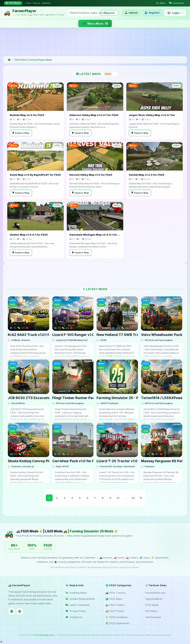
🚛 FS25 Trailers (115, 605)
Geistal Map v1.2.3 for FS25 (147, 175)
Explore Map (21, 133)
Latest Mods (95, 289)
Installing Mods (76, 593)
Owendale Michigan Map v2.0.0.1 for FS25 (95, 235)
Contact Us (74, 617)
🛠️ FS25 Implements (117, 623)
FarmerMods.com (155, 593)
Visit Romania (153, 617)
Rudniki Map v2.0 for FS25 (27, 115)
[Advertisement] (94, 42)
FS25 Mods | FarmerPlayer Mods (33, 60)
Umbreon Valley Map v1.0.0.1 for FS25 (94, 115)
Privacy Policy (76, 611)
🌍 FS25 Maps (114, 599)
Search (109, 13)
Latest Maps (95, 74)
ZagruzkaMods (154, 599)
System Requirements (80, 599)
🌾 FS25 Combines (117, 617)
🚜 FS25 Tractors (116, 593)
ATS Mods (151, 611)
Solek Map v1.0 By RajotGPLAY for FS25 (35, 175)
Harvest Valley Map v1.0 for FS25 (91, 175)
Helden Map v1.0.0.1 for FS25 (29, 235)
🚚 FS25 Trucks (115, 611)
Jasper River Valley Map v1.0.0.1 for (152, 115)
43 (133, 498)
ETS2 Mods (152, 605)
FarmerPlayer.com (44, 635)
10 (118, 498)
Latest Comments (78, 605)
